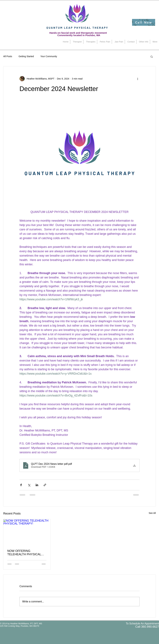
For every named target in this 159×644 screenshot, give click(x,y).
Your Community (49, 56)
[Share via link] (45, 485)
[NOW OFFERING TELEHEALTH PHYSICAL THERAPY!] (27, 532)
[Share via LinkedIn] (37, 485)
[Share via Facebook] (21, 485)
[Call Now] (144, 22)
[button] (152, 56)
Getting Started (26, 56)
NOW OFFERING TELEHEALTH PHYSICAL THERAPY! (24, 553)
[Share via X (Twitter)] (29, 485)
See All (152, 513)
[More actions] (138, 79)
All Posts (8, 56)
